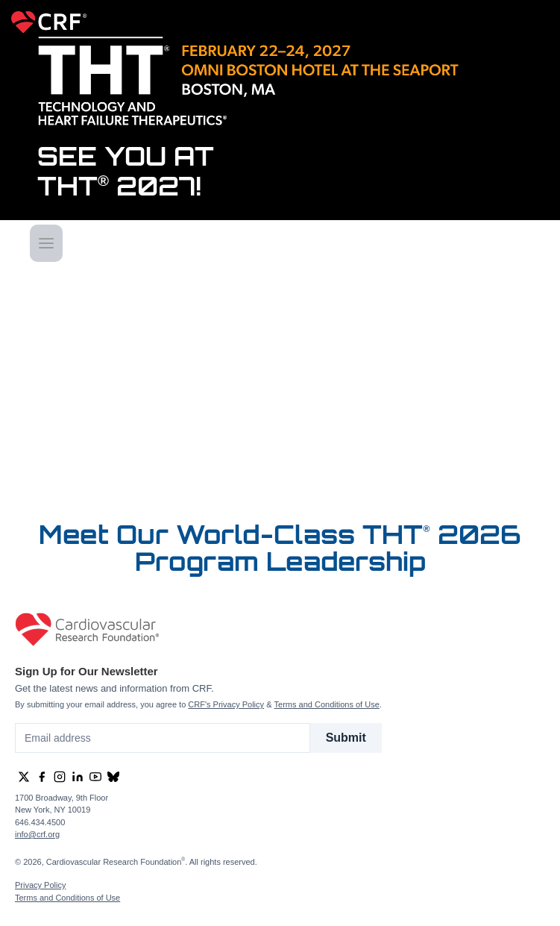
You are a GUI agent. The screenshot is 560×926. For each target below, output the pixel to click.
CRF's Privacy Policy (226, 704)
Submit (346, 738)
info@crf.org (37, 834)
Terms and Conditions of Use (327, 704)
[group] (24, 777)
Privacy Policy (40, 885)
